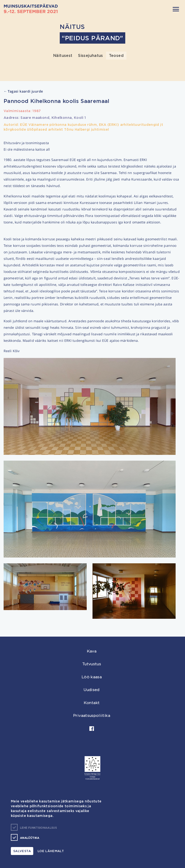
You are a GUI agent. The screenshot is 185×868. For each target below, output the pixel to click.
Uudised (92, 690)
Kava (92, 651)
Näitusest (63, 55)
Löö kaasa (92, 677)
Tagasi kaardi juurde (23, 91)
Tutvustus (92, 664)
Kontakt (92, 703)
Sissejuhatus (90, 55)
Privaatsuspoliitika (92, 716)
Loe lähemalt (51, 851)
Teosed (116, 55)
